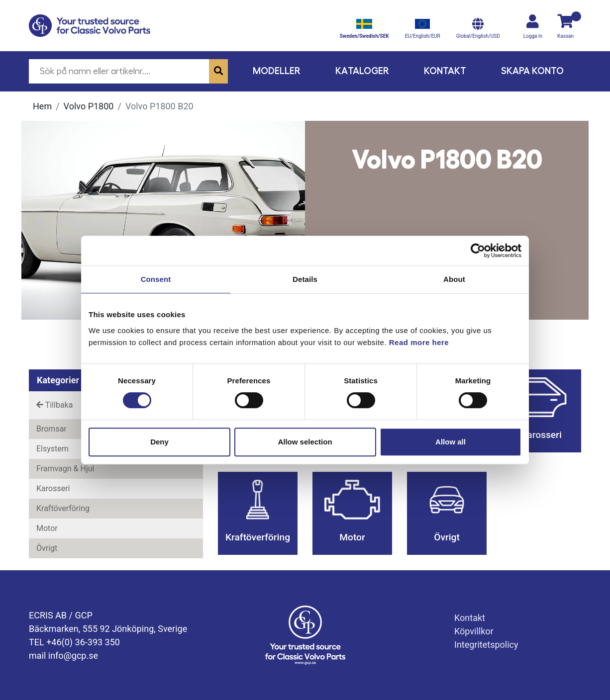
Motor (47, 528)
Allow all (451, 442)
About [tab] (454, 279)
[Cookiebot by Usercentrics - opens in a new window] (478, 251)
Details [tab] (305, 279)
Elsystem (52, 449)
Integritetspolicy (486, 645)
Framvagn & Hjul (65, 469)
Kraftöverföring (63, 508)
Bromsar (51, 429)
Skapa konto (532, 71)
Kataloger (362, 71)
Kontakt (445, 71)
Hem (42, 106)
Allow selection (305, 442)
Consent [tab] (156, 279)
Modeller (277, 71)
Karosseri (53, 488)
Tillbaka (54, 405)
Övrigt (47, 548)
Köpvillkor (474, 631)
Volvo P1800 (89, 106)
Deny (159, 442)
